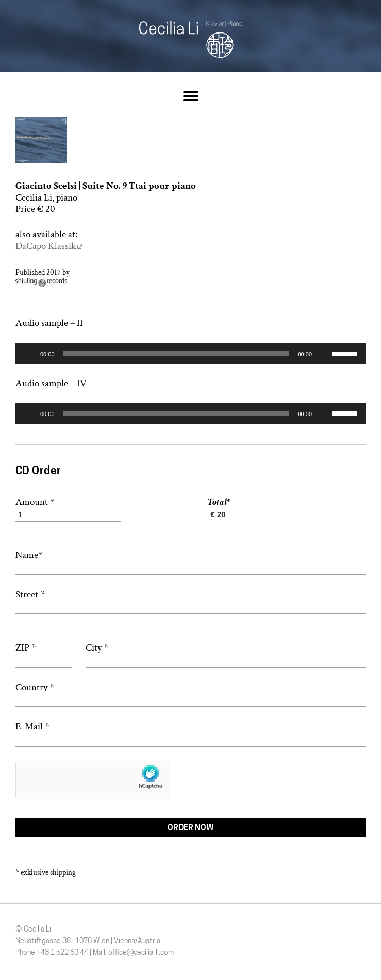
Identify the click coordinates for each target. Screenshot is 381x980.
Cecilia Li (191, 39)
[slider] (176, 354)
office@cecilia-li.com (141, 953)
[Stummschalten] (323, 354)
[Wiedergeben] (29, 354)
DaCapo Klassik (46, 246)
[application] (191, 354)
